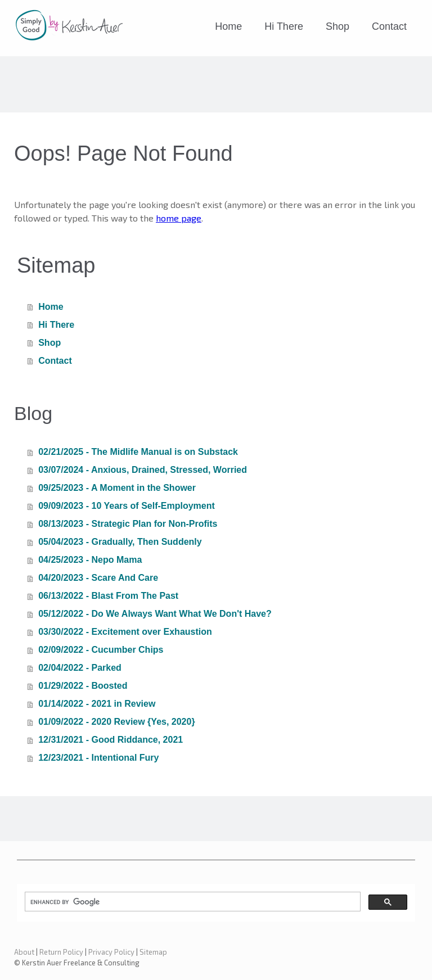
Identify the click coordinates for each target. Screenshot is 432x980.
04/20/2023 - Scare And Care (98, 578)
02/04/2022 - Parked (80, 668)
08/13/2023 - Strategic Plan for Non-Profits (128, 524)
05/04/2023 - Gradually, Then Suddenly (120, 542)
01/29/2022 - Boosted (83, 686)
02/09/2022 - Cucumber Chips (101, 650)
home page (179, 218)
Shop (337, 26)
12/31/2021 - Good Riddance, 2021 (111, 740)
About (24, 952)
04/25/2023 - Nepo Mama (90, 560)
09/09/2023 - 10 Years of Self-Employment (127, 506)
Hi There (284, 26)
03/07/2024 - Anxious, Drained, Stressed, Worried (143, 470)
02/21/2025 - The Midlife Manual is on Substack (138, 452)
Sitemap (153, 952)
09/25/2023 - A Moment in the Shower (117, 488)
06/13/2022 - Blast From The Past (108, 596)
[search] (192, 902)
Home (228, 26)
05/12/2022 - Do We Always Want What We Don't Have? (155, 614)
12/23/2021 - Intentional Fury (98, 758)
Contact (389, 26)
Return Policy (61, 952)
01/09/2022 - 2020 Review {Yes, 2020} (116, 722)
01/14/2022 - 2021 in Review (97, 704)
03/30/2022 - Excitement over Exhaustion (125, 632)
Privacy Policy (111, 952)
